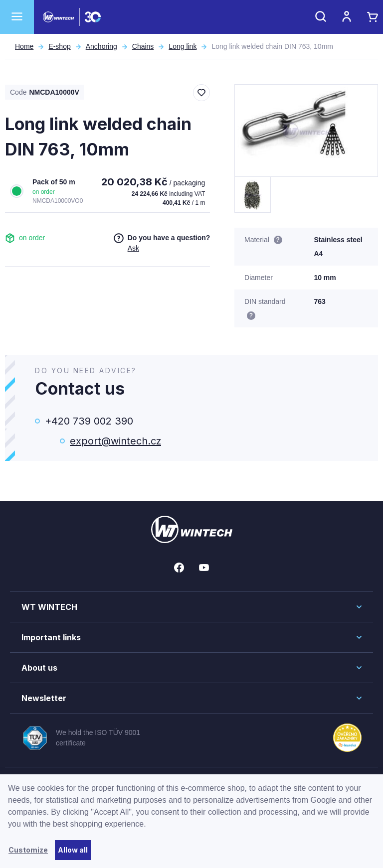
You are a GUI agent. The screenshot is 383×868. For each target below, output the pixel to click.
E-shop (59, 46)
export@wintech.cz (115, 441)
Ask (133, 248)
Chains (143, 46)
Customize (28, 850)
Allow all (73, 850)
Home (24, 46)
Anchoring (101, 46)
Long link (183, 46)
